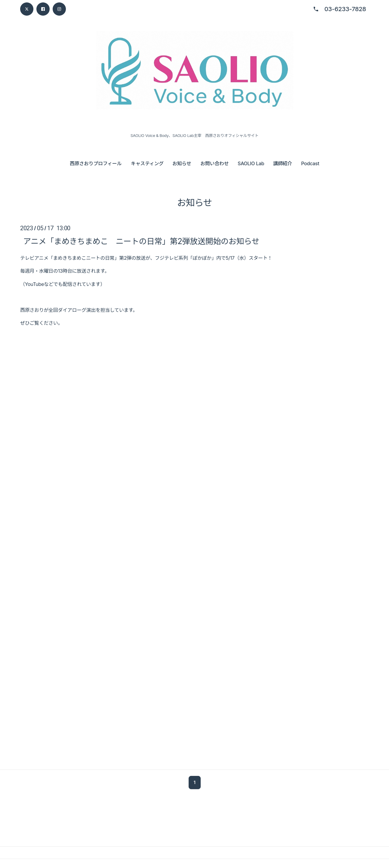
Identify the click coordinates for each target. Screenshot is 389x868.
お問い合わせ (215, 163)
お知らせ (182, 163)
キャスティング (147, 163)
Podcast (310, 163)
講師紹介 (283, 163)
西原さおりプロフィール (96, 163)
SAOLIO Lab (251, 163)
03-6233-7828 (345, 9)
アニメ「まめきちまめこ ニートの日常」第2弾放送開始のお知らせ (141, 241)
